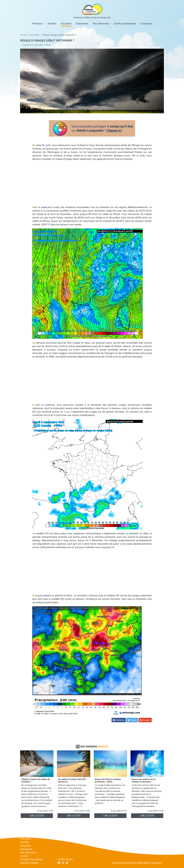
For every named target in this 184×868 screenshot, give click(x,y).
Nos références (101, 24)
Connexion (146, 24)
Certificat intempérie (125, 24)
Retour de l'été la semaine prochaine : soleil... (108, 780)
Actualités (66, 24)
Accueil (24, 35)
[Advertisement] (92, 183)
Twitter (132, 720)
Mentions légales (29, 863)
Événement (82, 24)
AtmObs (52, 24)
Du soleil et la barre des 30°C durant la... (72, 780)
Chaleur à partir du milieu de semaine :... (36, 780)
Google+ (145, 720)
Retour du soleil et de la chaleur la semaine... (144, 780)
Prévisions (38, 24)
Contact (24, 856)
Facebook (119, 720)
